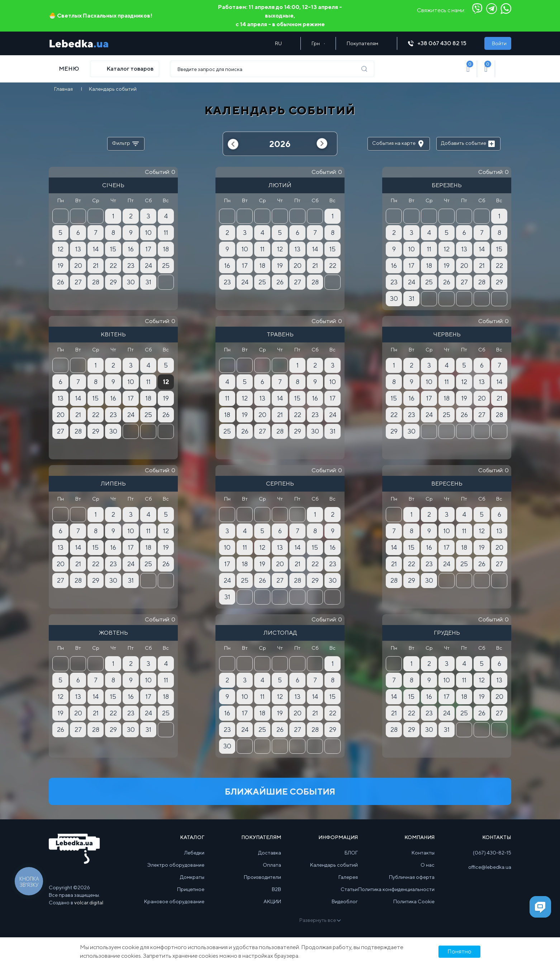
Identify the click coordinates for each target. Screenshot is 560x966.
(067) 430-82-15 (492, 853)
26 (61, 282)
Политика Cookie (414, 901)
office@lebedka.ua (490, 867)
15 (113, 249)
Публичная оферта (412, 877)
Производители (262, 877)
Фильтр (126, 144)
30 (131, 282)
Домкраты (192, 877)
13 (78, 249)
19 (61, 266)
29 (113, 282)
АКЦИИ (272, 901)
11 (166, 233)
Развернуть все (320, 920)
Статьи (349, 889)
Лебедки (194, 853)
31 (148, 282)
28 (96, 282)
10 (148, 233)
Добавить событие (468, 144)
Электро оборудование (176, 865)
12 (61, 249)
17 (148, 249)
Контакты (423, 853)
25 (166, 266)
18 (166, 249)
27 (78, 282)
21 (96, 266)
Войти (499, 43)
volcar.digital (89, 903)
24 (148, 266)
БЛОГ (351, 853)
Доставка (270, 853)
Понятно (459, 951)
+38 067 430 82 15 (441, 43)
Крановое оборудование (174, 901)
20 (78, 266)
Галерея (348, 877)
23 (131, 266)
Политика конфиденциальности (396, 889)
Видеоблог (345, 901)
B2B (276, 889)
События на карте (399, 144)
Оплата (272, 865)
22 (113, 266)
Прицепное (191, 889)
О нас (428, 865)
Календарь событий (334, 865)
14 (96, 249)
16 (131, 249)
